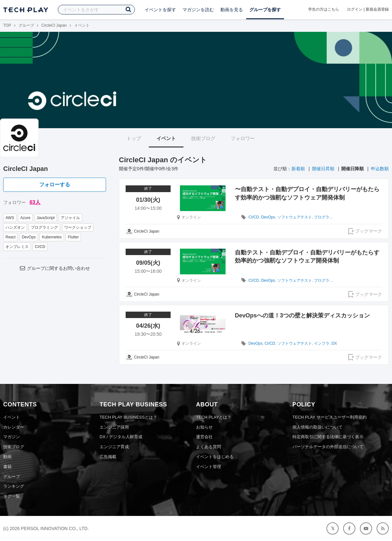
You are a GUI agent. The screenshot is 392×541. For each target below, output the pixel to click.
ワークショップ (78, 227)
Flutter (73, 237)
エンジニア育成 (114, 447)
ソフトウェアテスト (295, 217)
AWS (10, 218)
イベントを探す (160, 10)
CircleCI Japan (54, 25)
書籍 (7, 467)
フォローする (55, 185)
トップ (134, 138)
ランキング (14, 486)
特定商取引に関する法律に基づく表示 (328, 437)
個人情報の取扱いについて (317, 427)
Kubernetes (52, 237)
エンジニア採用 (114, 427)
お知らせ (204, 427)
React (10, 237)
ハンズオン (15, 227)
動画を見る (232, 10)
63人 (35, 202)
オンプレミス (17, 247)
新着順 (298, 169)
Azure (25, 218)
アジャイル (70, 218)
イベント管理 (209, 467)
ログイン (355, 9)
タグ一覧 (12, 496)
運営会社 (204, 437)
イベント (166, 138)
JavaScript (46, 218)
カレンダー (14, 427)
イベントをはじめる (215, 457)
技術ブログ (203, 138)
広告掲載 (108, 457)
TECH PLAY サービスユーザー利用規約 (330, 417)
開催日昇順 (323, 169)
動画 (7, 457)
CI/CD (40, 247)
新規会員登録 (377, 9)
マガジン (12, 437)
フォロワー (243, 138)
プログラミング (44, 227)
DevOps (29, 237)
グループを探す (265, 10)
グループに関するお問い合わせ (55, 268)
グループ (26, 25)
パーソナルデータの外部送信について (328, 447)
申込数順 (380, 169)
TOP (7, 25)
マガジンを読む (198, 10)
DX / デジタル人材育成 (121, 437)
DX (334, 343)
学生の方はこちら (324, 9)
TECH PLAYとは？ (214, 417)
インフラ (322, 343)
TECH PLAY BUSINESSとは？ (128, 417)
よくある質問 (209, 447)
